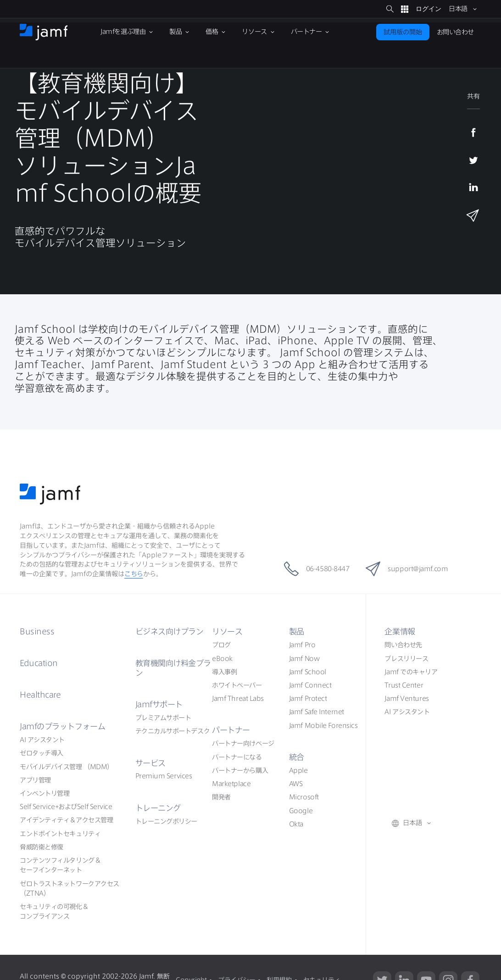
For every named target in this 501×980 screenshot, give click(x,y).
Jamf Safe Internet (317, 712)
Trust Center (404, 685)
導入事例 (224, 672)
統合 (297, 757)
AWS (296, 784)
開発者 (221, 797)
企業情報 (400, 631)
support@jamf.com (409, 569)
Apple (298, 771)
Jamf (63, 726)
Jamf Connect (310, 685)
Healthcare (40, 695)
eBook (222, 659)
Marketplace (231, 784)
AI (42, 740)
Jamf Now (304, 659)
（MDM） (67, 767)
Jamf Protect (308, 699)
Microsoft (304, 797)
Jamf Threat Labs (238, 699)
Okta (296, 824)
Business (37, 631)
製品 (297, 631)
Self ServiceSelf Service (66, 807)
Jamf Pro (302, 645)
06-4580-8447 (315, 569)
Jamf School (308, 672)
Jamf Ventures (406, 699)
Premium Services (164, 776)
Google (301, 811)
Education (39, 663)
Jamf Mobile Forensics (323, 726)
